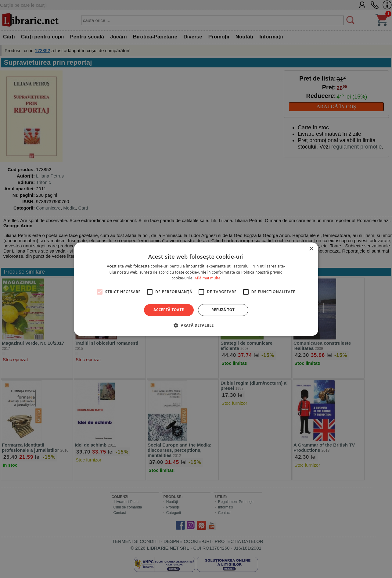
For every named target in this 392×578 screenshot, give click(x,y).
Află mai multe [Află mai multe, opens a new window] (208, 278)
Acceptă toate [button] (169, 310)
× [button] (311, 249)
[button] (196, 325)
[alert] (196, 289)
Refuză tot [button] (223, 310)
